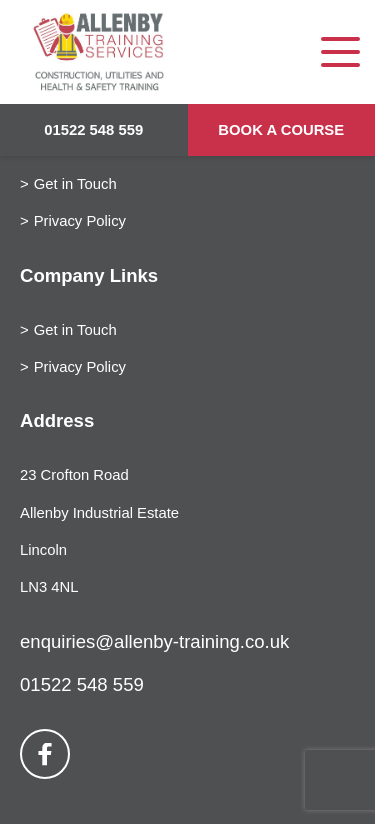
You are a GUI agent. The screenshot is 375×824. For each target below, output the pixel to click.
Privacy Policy (80, 221)
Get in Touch (75, 184)
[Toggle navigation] (340, 52)
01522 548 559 (93, 130)
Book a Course (281, 130)
